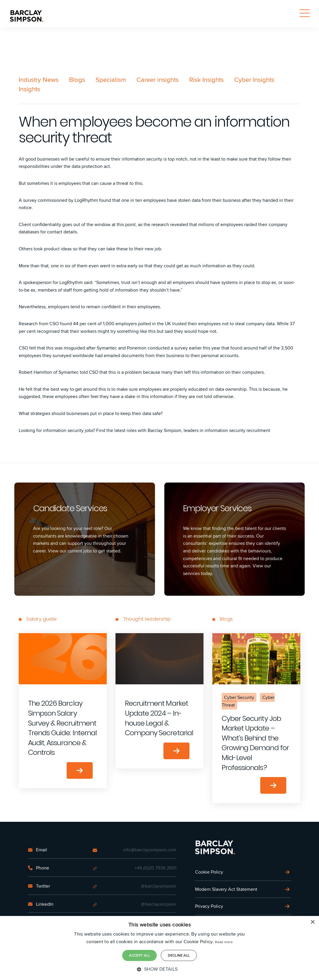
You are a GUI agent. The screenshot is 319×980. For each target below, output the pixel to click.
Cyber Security (239, 697)
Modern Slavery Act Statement (226, 889)
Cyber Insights (254, 80)
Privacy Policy (209, 906)
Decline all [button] (179, 955)
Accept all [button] (139, 955)
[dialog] (159, 948)
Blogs (77, 80)
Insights (29, 89)
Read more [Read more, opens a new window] (224, 942)
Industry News (39, 80)
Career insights (158, 80)
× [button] (312, 923)
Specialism (111, 80)
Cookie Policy (209, 872)
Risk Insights (206, 80)
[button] (159, 969)
